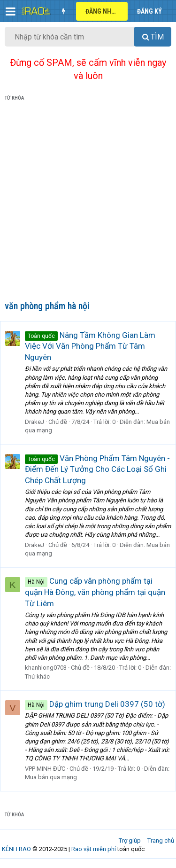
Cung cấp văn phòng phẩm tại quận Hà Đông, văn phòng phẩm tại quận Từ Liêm (95, 592)
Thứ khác (37, 676)
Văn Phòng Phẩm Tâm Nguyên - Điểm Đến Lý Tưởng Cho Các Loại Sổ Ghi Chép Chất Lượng (97, 469)
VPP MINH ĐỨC (45, 769)
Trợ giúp (130, 841)
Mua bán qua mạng (51, 777)
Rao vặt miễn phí (94, 849)
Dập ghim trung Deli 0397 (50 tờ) (95, 704)
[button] (11, 11)
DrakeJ (34, 422)
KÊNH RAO (16, 849)
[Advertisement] (88, 203)
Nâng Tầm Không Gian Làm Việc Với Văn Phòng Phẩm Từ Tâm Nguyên (90, 346)
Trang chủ (161, 841)
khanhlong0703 (46, 668)
